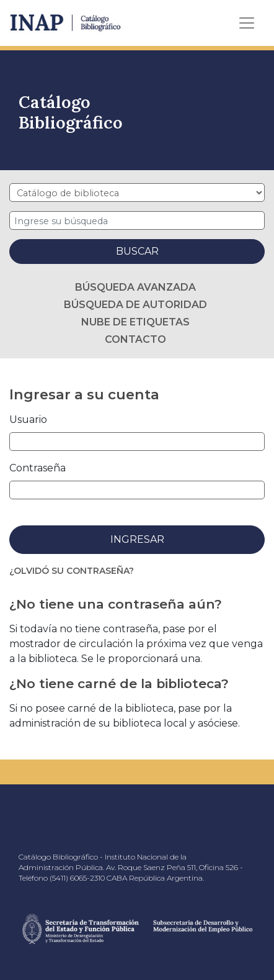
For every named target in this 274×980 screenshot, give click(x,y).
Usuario (28, 420)
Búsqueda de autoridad (135, 305)
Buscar (137, 251)
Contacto (135, 339)
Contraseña (38, 468)
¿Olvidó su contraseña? (72, 571)
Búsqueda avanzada (135, 287)
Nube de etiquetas (135, 322)
